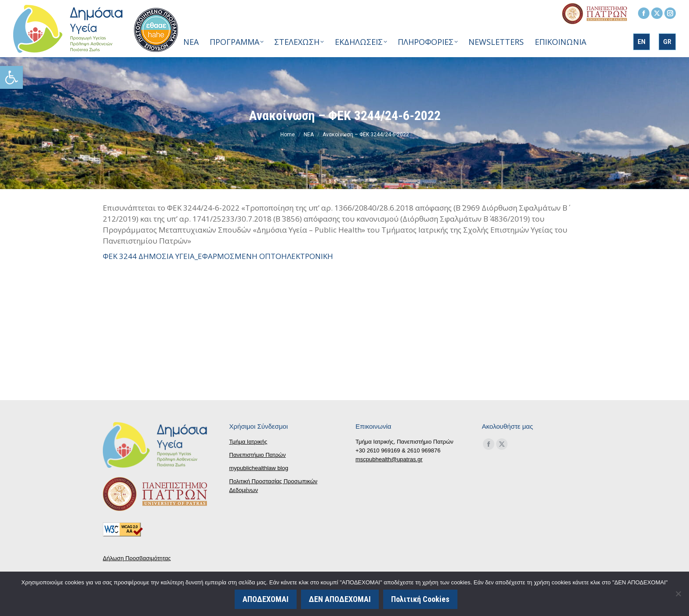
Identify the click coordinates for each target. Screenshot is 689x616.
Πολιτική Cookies (421, 600)
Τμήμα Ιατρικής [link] (248, 442)
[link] (11, 77)
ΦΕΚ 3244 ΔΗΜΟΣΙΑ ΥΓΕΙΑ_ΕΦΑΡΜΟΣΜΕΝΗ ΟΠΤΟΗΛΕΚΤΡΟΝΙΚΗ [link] (218, 256)
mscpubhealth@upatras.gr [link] (389, 459)
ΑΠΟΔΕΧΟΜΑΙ (267, 600)
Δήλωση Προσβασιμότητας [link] (137, 558)
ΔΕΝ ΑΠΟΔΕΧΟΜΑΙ (341, 600)
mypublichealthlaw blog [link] (259, 468)
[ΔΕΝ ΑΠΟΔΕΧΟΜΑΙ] (678, 594)
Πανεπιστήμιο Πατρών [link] (258, 455)
